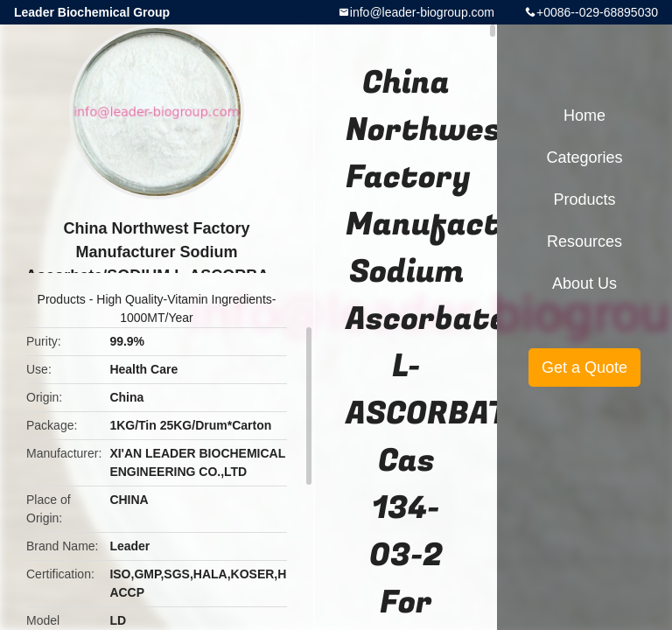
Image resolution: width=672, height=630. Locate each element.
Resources (584, 241)
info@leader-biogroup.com (422, 12)
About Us (584, 283)
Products (62, 299)
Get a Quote (584, 367)
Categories (584, 157)
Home (584, 115)
